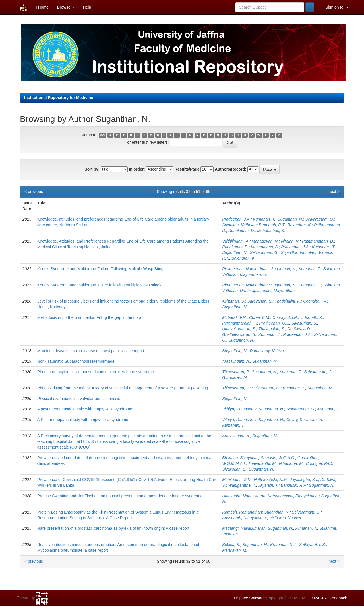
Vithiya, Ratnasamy (239, 409)
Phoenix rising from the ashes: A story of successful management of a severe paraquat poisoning (123, 388)
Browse (66, 7)
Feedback (338, 598)
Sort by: (92, 169)
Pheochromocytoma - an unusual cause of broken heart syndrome (96, 372)
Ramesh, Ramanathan (242, 512)
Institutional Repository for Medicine (59, 98)
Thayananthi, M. (262, 463)
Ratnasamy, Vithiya (267, 351)
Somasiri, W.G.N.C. (278, 458)
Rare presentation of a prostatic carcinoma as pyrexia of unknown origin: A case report (113, 528)
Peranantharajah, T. (239, 323)
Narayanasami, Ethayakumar (293, 496)
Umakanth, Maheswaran (244, 496)
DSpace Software (249, 598)
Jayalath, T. (268, 485)
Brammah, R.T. (272, 225)
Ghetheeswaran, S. (239, 334)
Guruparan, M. (235, 377)
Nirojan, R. (290, 241)
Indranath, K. (312, 317)
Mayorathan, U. (254, 274)
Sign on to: (336, 7)
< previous (34, 192)
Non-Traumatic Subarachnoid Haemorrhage (76, 361)
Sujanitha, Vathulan (239, 225)
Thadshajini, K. (288, 301)
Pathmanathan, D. (318, 241)
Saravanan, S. (260, 301)
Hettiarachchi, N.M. (271, 480)
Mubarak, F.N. (234, 317)
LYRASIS (318, 598)
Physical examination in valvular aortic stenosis (79, 399)
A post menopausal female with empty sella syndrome (85, 409)
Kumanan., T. (323, 247)
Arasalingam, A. (236, 361)
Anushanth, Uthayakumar (245, 518)
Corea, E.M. (260, 317)
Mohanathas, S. (271, 231)
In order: (137, 169)
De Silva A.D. (299, 329)
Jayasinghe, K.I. (304, 480)
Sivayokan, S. (234, 469)
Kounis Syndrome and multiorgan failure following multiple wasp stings (99, 285)
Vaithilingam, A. (236, 241)
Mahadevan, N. (265, 241)
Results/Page (187, 169)
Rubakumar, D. (242, 231)
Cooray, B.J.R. (285, 317)
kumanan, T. (306, 528)
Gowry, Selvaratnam (304, 420)
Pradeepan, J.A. (236, 219)
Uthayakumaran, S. (239, 329)
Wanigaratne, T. (242, 485)
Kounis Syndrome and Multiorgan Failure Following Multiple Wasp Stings (101, 269)
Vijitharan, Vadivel (285, 518)
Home (42, 7)
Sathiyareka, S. (313, 545)
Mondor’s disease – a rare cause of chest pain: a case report (91, 351)
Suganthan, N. (290, 219)
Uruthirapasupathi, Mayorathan (267, 291)
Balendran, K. (300, 225)
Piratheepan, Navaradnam (245, 269)
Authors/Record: (230, 169)
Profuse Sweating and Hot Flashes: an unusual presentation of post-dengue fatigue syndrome (120, 496)
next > (334, 192)
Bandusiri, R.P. (294, 485)
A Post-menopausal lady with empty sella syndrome (83, 420)
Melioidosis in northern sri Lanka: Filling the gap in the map (89, 317)
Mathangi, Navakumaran (244, 528)
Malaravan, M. (235, 550)
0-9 (103, 135)
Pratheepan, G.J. (274, 323)
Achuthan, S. (233, 301)
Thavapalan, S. (272, 329)
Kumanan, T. (264, 219)
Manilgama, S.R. (237, 480)
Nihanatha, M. (291, 463)
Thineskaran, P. (236, 372)
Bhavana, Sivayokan (240, 458)
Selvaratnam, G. (319, 219)
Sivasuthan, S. (304, 323)
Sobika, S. (231, 545)
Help (87, 7)
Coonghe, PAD (316, 301)
